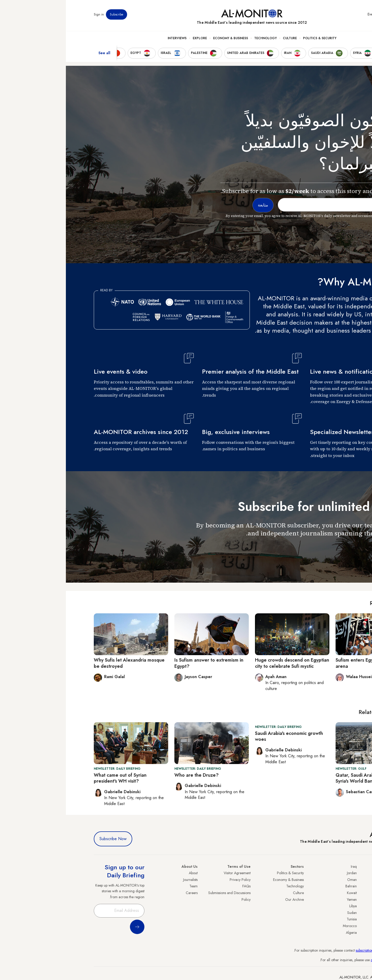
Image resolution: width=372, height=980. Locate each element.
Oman (286, 880)
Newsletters (323, 15)
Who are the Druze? (131, 775)
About (127, 873)
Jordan (286, 873)
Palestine (338, 906)
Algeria (285, 933)
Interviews (111, 39)
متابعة (334, 548)
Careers (126, 893)
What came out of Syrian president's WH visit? (54, 778)
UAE (341, 893)
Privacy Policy (174, 880)
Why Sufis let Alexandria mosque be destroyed (63, 663)
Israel (340, 899)
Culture (224, 39)
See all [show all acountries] (38, 54)
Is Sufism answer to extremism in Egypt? (143, 663)
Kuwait (286, 893)
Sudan (286, 913)
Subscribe (51, 15)
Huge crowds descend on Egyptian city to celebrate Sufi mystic (226, 663)
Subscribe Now (47, 839)
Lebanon (338, 926)
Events (306, 15)
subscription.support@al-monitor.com (317, 950)
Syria (340, 933)
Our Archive (229, 899)
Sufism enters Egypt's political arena (301, 663)
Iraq (288, 866)
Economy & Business (165, 39)
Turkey (339, 873)
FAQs (181, 886)
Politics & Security (254, 39)
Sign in (33, 15)
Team (128, 886)
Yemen (286, 899)
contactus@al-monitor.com (324, 960)
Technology (200, 39)
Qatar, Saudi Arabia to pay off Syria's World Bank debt (302, 778)
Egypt (340, 913)
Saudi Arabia (334, 880)
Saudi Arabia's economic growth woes (223, 736)
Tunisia (286, 919)
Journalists (125, 880)
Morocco (284, 926)
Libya (287, 906)
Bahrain (285, 886)
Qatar (340, 919)
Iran (341, 886)
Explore (134, 39)
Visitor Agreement (171, 873)
